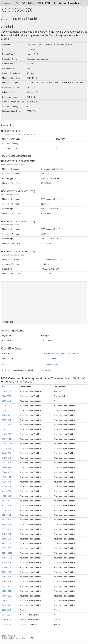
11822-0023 (7, 429)
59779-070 (7, 544)
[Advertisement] (44, 301)
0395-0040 (7, 624)
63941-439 (7, 577)
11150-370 (7, 420)
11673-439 (7, 439)
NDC (55, 3)
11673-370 (7, 434)
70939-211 (7, 601)
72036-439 (7, 415)
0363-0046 (7, 610)
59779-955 (7, 548)
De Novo (31, 3)
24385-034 (7, 453)
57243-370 (7, 534)
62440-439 (7, 563)
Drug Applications (75, 3)
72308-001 (7, 411)
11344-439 (7, 425)
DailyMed (62, 3)
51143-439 (7, 506)
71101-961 (7, 406)
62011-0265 (7, 553)
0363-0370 (7, 391)
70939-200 (7, 591)
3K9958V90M (53, 364)
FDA (7, 3)
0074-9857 (7, 615)
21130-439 (7, 449)
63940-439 (7, 572)
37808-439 (7, 472)
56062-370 (7, 539)
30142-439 (7, 463)
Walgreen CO (33, 92)
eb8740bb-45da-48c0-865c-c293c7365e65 (60, 354)
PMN (24, 3)
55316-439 (7, 520)
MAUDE (40, 3)
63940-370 (7, 567)
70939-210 (7, 605)
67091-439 (7, 582)
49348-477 (7, 501)
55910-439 (7, 529)
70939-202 (7, 586)
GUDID (48, 3)
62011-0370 (7, 558)
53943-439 (7, 515)
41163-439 (7, 482)
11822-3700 (7, 444)
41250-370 (7, 496)
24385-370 (7, 458)
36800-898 (7, 468)
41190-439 (7, 477)
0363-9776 (7, 401)
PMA (17, 3)
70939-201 (7, 596)
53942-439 (7, 510)
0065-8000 (7, 620)
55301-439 (7, 525)
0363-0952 (7, 396)
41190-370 (7, 491)
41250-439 (7, 486)
